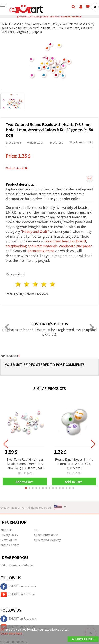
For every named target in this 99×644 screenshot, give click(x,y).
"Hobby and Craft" (35, 231)
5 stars (53, 284)
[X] (2, 629)
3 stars (36, 284)
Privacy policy (9, 535)
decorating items (41, 251)
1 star (18, 284)
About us (6, 530)
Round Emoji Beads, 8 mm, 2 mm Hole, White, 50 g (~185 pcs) (74, 464)
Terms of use (9, 540)
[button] (26, 488)
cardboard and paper (76, 246)
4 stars (44, 284)
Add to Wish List (81, 143)
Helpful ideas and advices (17, 565)
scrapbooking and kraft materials (32, 246)
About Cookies (10, 545)
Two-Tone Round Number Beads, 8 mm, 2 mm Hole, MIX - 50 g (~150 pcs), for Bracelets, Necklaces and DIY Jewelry (25, 464)
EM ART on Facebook (18, 587)
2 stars (27, 284)
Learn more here (11, 633)
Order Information (46, 535)
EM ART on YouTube (18, 594)
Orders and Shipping (48, 540)
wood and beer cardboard (66, 241)
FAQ (37, 530)
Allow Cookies (83, 639)
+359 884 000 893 (71, 17)
